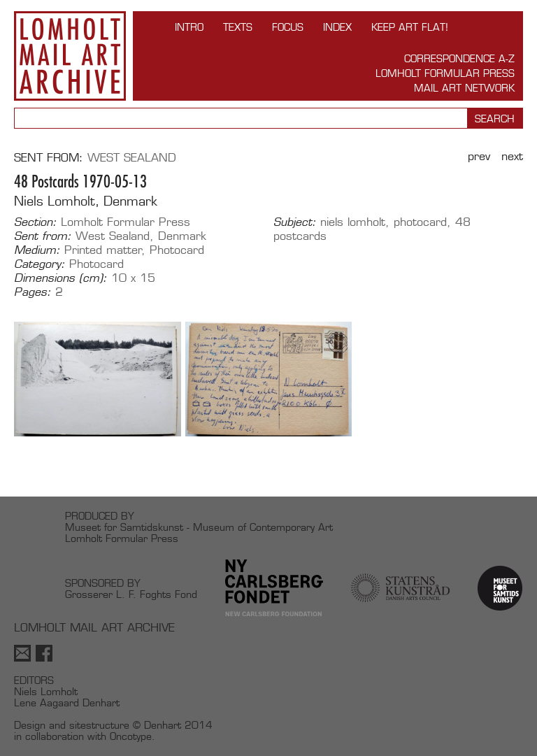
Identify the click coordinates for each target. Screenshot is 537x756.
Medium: (37, 250)
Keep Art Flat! (410, 27)
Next (512, 156)
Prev (479, 156)
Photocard (177, 250)
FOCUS (288, 27)
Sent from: (43, 236)
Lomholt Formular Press (445, 73)
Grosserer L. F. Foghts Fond (131, 594)
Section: (35, 222)
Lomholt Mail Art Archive (70, 56)
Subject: (295, 222)
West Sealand (132, 158)
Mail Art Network (464, 88)
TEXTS (238, 27)
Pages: (33, 292)
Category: (40, 264)
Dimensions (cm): (60, 278)
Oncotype (131, 736)
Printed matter (103, 250)
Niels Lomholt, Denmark (86, 201)
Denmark (182, 236)
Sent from (46, 158)
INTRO (189, 27)
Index (337, 27)
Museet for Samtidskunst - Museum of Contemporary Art (199, 527)
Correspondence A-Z (459, 58)
